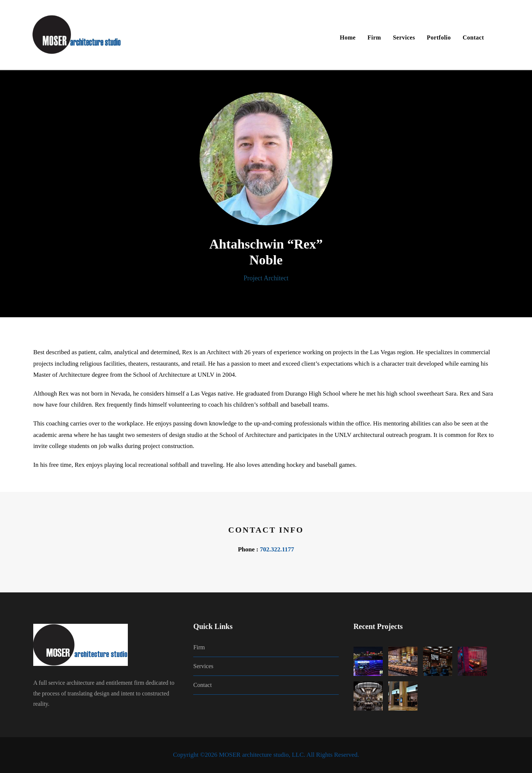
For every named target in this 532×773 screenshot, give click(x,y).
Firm (374, 37)
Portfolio (439, 37)
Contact (473, 37)
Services (404, 37)
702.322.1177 (277, 549)
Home (348, 37)
